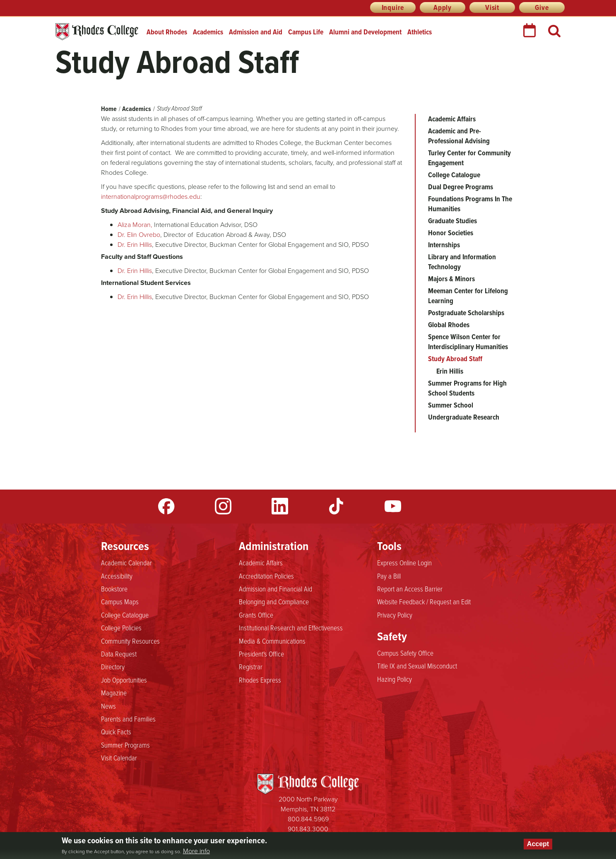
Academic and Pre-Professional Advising (459, 136)
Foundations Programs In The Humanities (470, 204)
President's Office (261, 654)
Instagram (223, 506)
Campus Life (306, 32)
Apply (443, 7)
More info (196, 851)
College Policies (121, 627)
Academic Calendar (126, 562)
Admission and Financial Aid (276, 589)
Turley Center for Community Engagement (469, 158)
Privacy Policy (395, 615)
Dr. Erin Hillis (135, 245)
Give (542, 7)
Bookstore (114, 589)
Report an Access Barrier (410, 589)
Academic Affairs (452, 119)
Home (109, 109)
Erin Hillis (450, 371)
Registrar (251, 666)
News (108, 706)
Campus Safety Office (405, 653)
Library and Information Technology (462, 262)
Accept (538, 844)
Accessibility (117, 576)
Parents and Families (128, 719)
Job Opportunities (124, 680)
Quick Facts (116, 731)
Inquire (393, 7)
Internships (444, 245)
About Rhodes (167, 32)
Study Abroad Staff (455, 359)
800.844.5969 (308, 819)
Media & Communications (272, 641)
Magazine (114, 693)
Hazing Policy (395, 679)
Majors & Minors (451, 279)
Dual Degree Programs (461, 187)
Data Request (119, 654)
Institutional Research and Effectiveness (291, 627)
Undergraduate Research (464, 417)
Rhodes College (97, 32)
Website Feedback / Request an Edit (424, 601)
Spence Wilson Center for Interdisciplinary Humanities (468, 342)
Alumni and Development (365, 32)
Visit (492, 7)
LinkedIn (280, 506)
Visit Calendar (119, 758)
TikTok (336, 506)
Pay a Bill (389, 576)
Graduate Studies (452, 221)
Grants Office (256, 615)
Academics (208, 32)
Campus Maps (120, 601)
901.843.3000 (308, 829)
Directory (113, 666)
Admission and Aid (256, 32)
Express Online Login (404, 562)
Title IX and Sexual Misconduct (417, 666)
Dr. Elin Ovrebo (139, 235)
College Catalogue (454, 175)
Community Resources (130, 641)
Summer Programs (125, 745)
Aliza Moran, (135, 225)
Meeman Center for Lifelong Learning (468, 296)
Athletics (420, 32)
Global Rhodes (449, 325)
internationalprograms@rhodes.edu (151, 197)
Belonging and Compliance (274, 601)
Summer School (451, 405)
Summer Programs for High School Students (467, 388)
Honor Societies (451, 233)
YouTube (393, 506)
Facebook (166, 506)
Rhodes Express (260, 680)
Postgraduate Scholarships (466, 313)
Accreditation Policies (266, 576)
